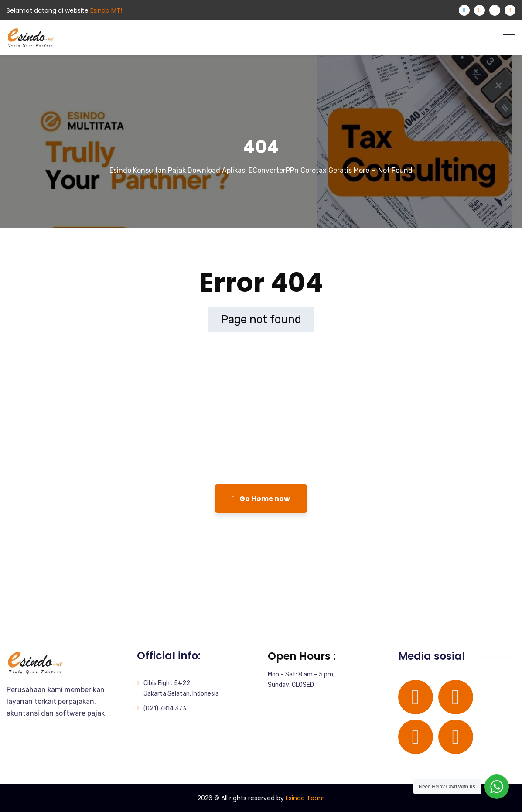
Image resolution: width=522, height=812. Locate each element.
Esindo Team (305, 798)
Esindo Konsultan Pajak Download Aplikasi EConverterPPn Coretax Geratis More (239, 170)
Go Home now (261, 499)
